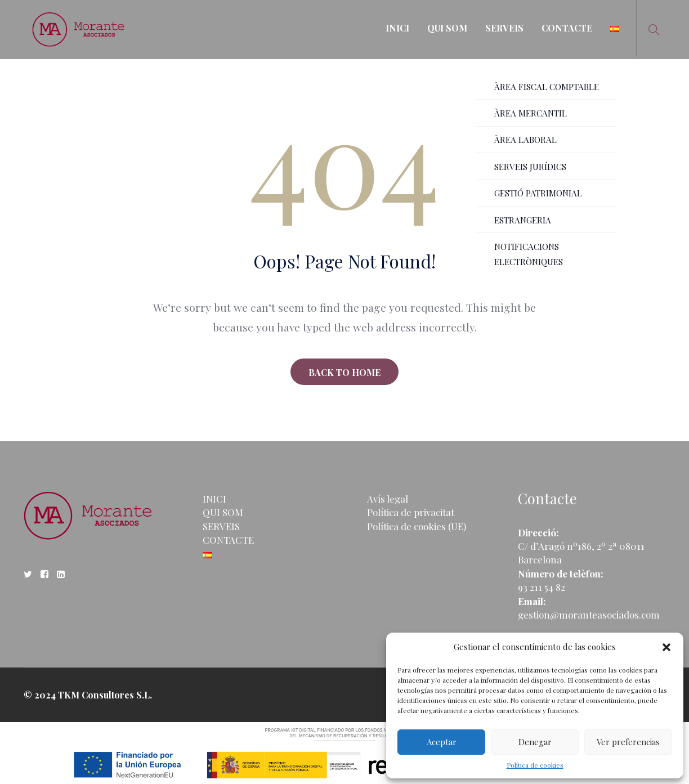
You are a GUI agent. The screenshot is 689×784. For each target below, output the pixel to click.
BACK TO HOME (344, 372)
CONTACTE (567, 28)
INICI (397, 28)
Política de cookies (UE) (417, 526)
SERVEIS (504, 28)
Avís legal (388, 499)
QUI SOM (447, 28)
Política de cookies (535, 765)
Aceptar (442, 742)
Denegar (535, 742)
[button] (666, 647)
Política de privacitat (411, 512)
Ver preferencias (628, 742)
